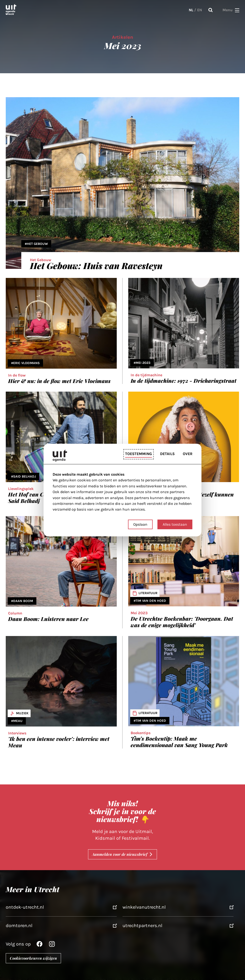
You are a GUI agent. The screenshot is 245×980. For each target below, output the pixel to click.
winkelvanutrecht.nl (144, 907)
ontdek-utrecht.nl (25, 907)
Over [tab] (188, 454)
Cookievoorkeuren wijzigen (33, 958)
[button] (237, 10)
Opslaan (140, 524)
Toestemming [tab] (139, 454)
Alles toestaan (175, 524)
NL (191, 10)
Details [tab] (167, 454)
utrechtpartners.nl (142, 926)
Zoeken (211, 10)
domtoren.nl (19, 926)
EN (200, 10)
